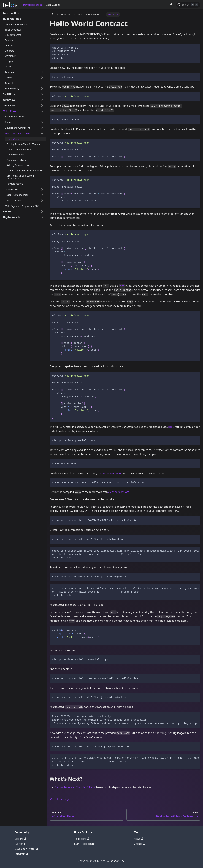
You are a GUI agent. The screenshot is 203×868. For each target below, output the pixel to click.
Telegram (22, 854)
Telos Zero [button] (9, 111)
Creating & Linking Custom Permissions (21, 177)
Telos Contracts (13, 30)
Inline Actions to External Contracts (25, 171)
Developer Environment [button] (17, 128)
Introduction (11, 13)
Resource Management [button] (17, 195)
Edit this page (60, 799)
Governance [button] (11, 189)
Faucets (9, 40)
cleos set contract (119, 492)
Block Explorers (13, 35)
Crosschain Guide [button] (14, 201)
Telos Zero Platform (15, 117)
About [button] (8, 122)
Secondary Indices (16, 160)
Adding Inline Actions (18, 165)
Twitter (20, 844)
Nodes (8, 66)
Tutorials (9, 83)
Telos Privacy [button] (11, 89)
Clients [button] (9, 78)
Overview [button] (9, 100)
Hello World (13, 139)
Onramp (11, 56)
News (139, 839)
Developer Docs (32, 5)
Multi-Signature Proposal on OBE (22, 206)
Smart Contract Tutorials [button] (18, 133)
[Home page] (53, 14)
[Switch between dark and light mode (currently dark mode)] (172, 5)
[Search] (188, 5)
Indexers (9, 51)
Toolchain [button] (10, 72)
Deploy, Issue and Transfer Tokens (75, 787)
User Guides (53, 5)
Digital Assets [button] (12, 217)
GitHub (139, 844)
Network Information (16, 24)
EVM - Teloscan (84, 844)
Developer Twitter (27, 849)
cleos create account (110, 473)
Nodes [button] (7, 211)
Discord (20, 839)
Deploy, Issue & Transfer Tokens (23, 144)
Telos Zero (82, 839)
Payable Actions (15, 184)
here (171, 427)
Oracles (9, 45)
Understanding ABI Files (19, 149)
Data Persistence (16, 155)
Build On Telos (12, 19)
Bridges (9, 61)
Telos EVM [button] (9, 105)
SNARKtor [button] (9, 94)
